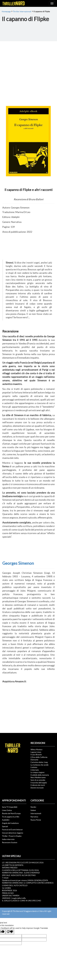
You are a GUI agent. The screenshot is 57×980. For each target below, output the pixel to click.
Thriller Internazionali (22, 11)
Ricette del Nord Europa (11, 813)
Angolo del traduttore (10, 823)
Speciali (5, 826)
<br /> (10, 701)
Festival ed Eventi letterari (12, 830)
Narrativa (34, 817)
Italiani (33, 810)
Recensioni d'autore (10, 843)
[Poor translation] (10, 932)
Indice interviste (8, 839)
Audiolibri (6, 820)
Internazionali (36, 813)
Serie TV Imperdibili (10, 807)
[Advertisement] (28, 71)
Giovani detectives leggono (13, 833)
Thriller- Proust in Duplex (12, 836)
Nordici (33, 807)
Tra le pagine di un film (11, 817)
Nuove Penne (36, 820)
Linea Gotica (7, 810)
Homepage (6, 11)
